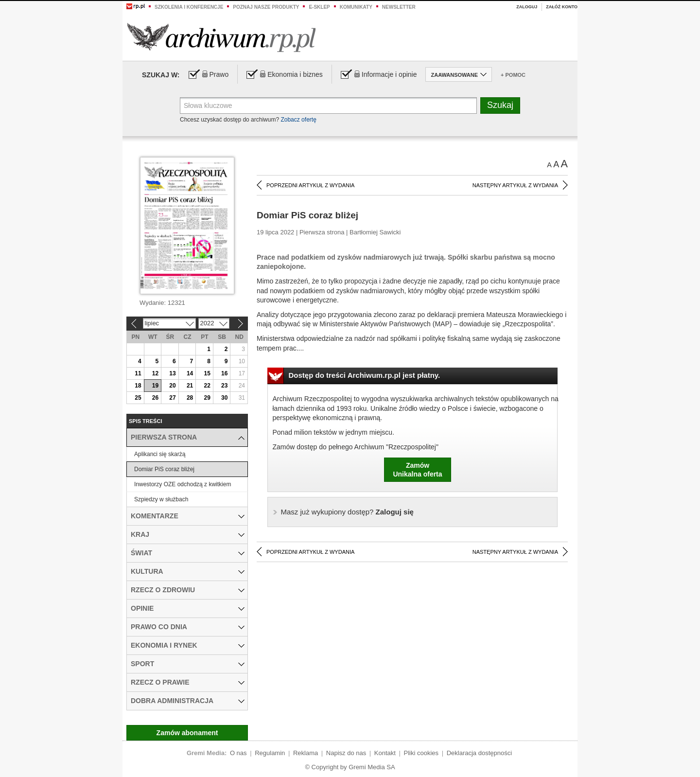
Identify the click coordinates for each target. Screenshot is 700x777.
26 (155, 398)
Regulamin (270, 753)
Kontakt (385, 753)
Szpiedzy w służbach (161, 499)
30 (224, 398)
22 (207, 386)
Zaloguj (527, 7)
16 (224, 373)
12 (155, 373)
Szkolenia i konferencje (189, 7)
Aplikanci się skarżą (160, 454)
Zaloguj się (347, 512)
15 (207, 373)
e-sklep (319, 7)
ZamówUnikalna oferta (417, 470)
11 (138, 373)
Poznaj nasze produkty (266, 7)
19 (155, 386)
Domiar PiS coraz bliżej (164, 469)
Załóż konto (562, 7)
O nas (238, 753)
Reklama (306, 753)
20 (172, 386)
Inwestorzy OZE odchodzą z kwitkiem (183, 484)
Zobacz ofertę (298, 120)
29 (207, 398)
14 (190, 373)
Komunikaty (356, 7)
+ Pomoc (513, 75)
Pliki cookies (421, 753)
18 (138, 386)
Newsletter (399, 7)
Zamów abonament (187, 733)
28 (190, 398)
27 (172, 398)
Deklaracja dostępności (479, 753)
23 (224, 386)
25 (138, 398)
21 (190, 386)
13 (172, 373)
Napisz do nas (346, 753)
